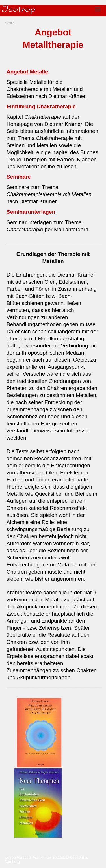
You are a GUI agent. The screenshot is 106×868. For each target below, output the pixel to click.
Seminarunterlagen (31, 212)
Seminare (19, 177)
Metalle (9, 23)
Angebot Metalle (27, 72)
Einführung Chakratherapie (41, 106)
